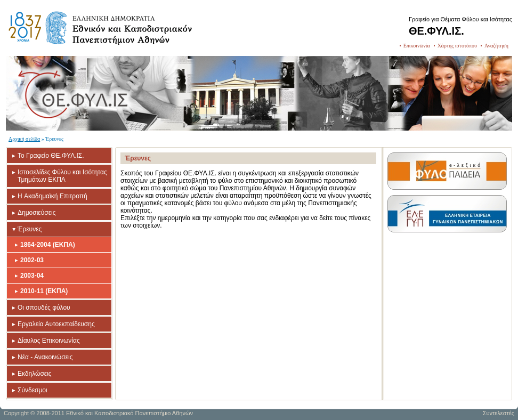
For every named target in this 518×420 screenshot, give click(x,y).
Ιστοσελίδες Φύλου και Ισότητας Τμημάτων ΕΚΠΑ (62, 176)
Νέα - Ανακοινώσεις (45, 357)
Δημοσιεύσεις (37, 213)
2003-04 (32, 276)
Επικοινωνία (417, 46)
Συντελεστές (499, 413)
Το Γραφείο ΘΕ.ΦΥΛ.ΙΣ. (51, 156)
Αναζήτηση (496, 46)
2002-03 (32, 260)
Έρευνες (30, 229)
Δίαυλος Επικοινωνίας (49, 341)
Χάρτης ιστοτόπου (457, 46)
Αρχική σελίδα (24, 139)
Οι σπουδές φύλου (44, 308)
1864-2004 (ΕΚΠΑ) (48, 245)
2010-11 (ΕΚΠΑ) (44, 291)
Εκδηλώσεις (35, 374)
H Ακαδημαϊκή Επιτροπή (52, 196)
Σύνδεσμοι (33, 390)
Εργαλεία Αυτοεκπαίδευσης (56, 324)
